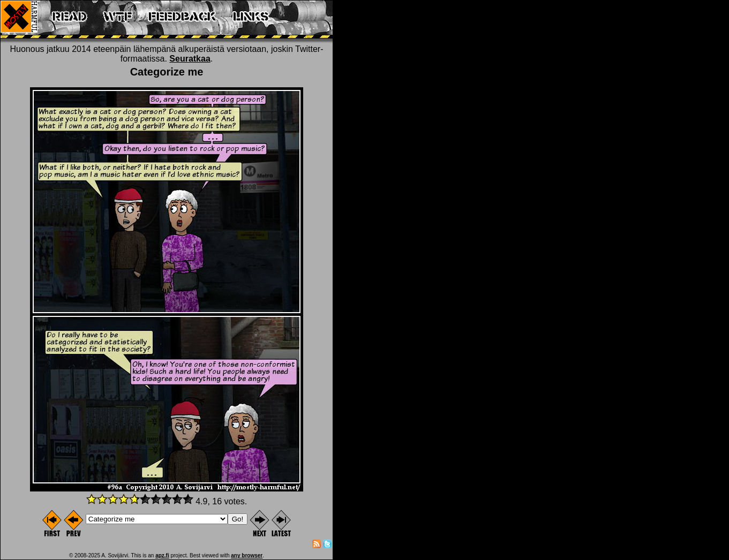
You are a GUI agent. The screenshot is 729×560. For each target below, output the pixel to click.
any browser (247, 555)
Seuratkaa (190, 59)
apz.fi (162, 555)
